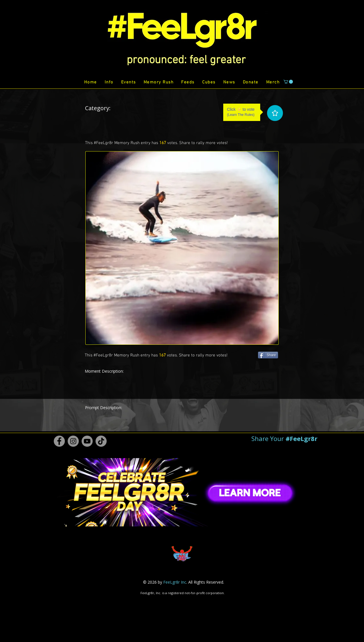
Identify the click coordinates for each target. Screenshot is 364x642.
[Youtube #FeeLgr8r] (87, 441)
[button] (186, 60)
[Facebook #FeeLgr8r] (59, 441)
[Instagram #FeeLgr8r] (73, 441)
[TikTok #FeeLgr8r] (101, 441)
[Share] (268, 355)
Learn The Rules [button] (241, 115)
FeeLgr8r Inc (175, 582)
